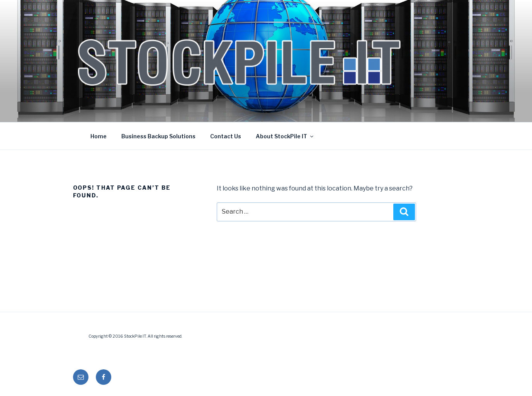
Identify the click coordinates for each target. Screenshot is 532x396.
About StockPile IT (285, 136)
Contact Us (226, 136)
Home (99, 136)
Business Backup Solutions (158, 136)
